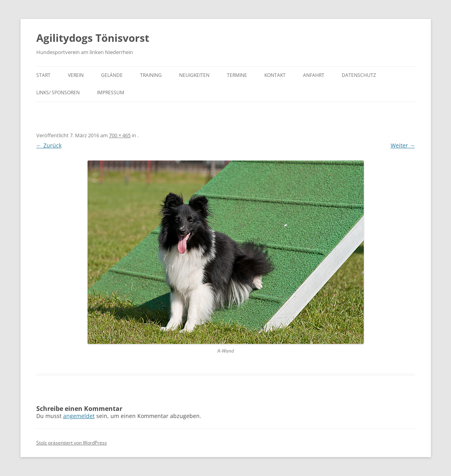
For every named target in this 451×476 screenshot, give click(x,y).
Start (43, 75)
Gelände (112, 75)
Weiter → (403, 145)
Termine (237, 75)
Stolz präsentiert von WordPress (72, 443)
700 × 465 (120, 135)
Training (151, 75)
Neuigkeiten (194, 75)
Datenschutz (359, 75)
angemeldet (79, 416)
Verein (76, 75)
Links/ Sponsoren (58, 92)
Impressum (111, 92)
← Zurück (49, 145)
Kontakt (275, 75)
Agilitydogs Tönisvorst (93, 38)
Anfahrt (314, 75)
